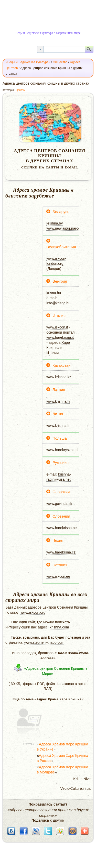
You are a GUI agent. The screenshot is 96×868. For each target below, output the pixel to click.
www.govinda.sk (59, 504)
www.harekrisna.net (62, 528)
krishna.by (55, 223)
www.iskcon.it (57, 327)
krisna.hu (54, 293)
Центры (20, 90)
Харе (66, 343)
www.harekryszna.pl (62, 450)
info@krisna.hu (58, 303)
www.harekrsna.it (60, 337)
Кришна (53, 348)
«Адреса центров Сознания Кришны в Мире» (56, 671)
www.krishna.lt (58, 426)
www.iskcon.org (33, 612)
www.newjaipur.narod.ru (65, 228)
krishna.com (59, 627)
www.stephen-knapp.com (44, 642)
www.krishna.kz (59, 377)
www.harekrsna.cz (61, 552)
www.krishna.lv (58, 401)
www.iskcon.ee (58, 576)
